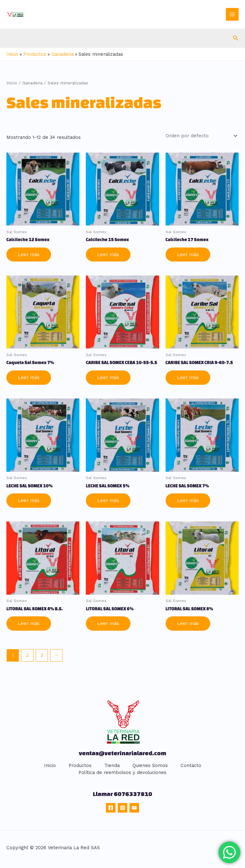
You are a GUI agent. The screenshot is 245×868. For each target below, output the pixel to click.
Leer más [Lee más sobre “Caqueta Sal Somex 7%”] (29, 377)
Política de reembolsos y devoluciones (122, 772)
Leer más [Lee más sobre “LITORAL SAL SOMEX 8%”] (188, 623)
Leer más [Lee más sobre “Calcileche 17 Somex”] (188, 254)
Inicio (12, 83)
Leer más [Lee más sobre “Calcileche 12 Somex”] (29, 254)
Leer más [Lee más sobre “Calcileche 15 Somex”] (108, 254)
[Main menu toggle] (232, 14)
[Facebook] (111, 807)
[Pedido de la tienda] (201, 136)
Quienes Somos (150, 765)
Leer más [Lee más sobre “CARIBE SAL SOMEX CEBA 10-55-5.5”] (108, 377)
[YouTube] (134, 807)
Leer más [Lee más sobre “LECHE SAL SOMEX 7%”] (188, 500)
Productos (80, 765)
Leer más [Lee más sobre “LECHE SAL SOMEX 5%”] (108, 500)
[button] (236, 38)
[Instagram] (122, 807)
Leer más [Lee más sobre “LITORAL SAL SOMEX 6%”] (108, 623)
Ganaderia (32, 83)
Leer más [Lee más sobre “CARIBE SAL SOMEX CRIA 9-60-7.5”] (188, 377)
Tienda (112, 765)
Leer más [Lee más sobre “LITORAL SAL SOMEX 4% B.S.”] (29, 623)
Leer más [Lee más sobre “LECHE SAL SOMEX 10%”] (29, 500)
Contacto (191, 765)
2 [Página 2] (27, 655)
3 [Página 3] (42, 655)
